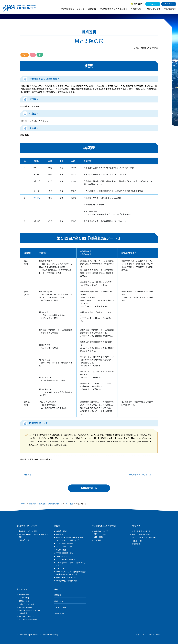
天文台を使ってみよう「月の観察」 (141, 475)
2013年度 (69, 504)
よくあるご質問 (60, 607)
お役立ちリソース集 (26, 604)
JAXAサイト (169, 4)
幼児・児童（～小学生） (141, 531)
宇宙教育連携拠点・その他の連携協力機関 (33, 536)
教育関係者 (136, 544)
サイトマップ (141, 635)
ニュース (58, 589)
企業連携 (97, 540)
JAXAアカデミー (63, 556)
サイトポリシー (155, 635)
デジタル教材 (24, 598)
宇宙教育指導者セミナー (66, 553)
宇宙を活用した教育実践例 (67, 581)
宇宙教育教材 (170, 9)
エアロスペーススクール (66, 559)
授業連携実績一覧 (89, 488)
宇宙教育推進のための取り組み (114, 9)
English (153, 4)
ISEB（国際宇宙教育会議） (67, 578)
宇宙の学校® (61, 550)
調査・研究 (98, 537)
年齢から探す (137, 9)
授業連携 (42, 504)
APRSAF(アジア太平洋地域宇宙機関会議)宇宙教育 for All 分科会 (71, 573)
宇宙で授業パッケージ (65, 543)
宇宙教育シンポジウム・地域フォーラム (103, 533)
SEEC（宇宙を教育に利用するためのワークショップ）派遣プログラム (70, 539)
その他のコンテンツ (26, 616)
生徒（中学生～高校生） (141, 534)
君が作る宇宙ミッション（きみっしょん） (71, 564)
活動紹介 (92, 9)
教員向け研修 (61, 531)
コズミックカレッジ (64, 547)
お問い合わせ (24, 540)
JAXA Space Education (28, 620)
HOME (24, 504)
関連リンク (59, 601)
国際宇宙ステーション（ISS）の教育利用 (30, 612)
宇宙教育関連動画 (25, 607)
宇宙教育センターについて (73, 9)
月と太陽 (28, 475)
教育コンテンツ (154, 9)
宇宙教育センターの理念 (28, 531)
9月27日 (37, 198)
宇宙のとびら (24, 601)
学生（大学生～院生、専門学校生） (145, 538)
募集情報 (58, 595)
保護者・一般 (137, 541)
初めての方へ (139, 4)
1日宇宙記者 (61, 569)
